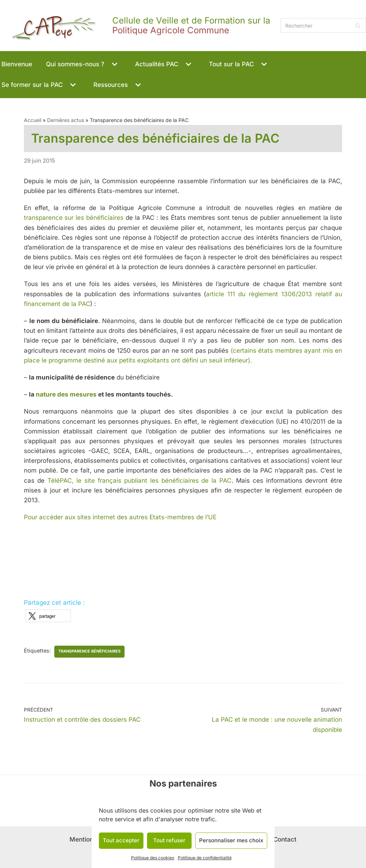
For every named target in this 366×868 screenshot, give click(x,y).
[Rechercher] (323, 25)
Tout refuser (169, 840)
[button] (114, 64)
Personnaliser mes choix (231, 840)
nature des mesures (66, 394)
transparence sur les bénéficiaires (74, 218)
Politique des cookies (153, 858)
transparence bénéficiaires (89, 651)
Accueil (33, 120)
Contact (285, 839)
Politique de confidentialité (205, 858)
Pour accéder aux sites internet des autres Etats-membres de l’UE (120, 517)
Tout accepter (121, 840)
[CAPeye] (138, 26)
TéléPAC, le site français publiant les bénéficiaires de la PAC (140, 481)
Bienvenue (17, 64)
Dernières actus (66, 120)
